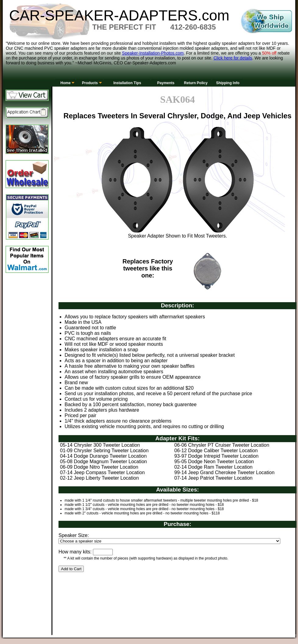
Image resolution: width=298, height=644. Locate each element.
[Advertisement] (86, 611)
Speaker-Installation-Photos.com (153, 53)
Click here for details (233, 58)
